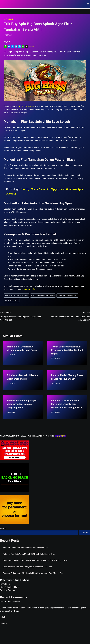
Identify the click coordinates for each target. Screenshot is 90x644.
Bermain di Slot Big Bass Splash (17, 295)
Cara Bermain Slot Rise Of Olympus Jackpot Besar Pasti (28, 567)
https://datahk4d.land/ (10, 587)
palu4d (3, 617)
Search (3, 528)
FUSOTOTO (5, 584)
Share (31, 47)
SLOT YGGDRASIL (12, 300)
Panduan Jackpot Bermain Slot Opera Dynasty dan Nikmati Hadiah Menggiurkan (66, 404)
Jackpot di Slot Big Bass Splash (43, 295)
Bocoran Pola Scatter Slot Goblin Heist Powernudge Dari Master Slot (33, 573)
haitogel (4, 623)
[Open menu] (88, 4)
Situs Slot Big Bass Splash (67, 295)
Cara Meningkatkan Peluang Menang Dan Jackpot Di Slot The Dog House (35, 560)
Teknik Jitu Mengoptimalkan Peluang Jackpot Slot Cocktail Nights (67, 350)
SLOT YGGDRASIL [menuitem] (26, 106)
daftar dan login (20, 608)
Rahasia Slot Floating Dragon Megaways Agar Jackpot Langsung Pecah (22, 404)
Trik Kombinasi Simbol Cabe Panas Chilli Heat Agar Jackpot (68, 316)
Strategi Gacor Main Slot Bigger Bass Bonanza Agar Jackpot (22, 316)
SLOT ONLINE (8, 19)
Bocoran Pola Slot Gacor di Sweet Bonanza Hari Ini (25, 548)
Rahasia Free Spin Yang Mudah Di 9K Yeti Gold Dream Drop (29, 554)
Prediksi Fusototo (8, 590)
